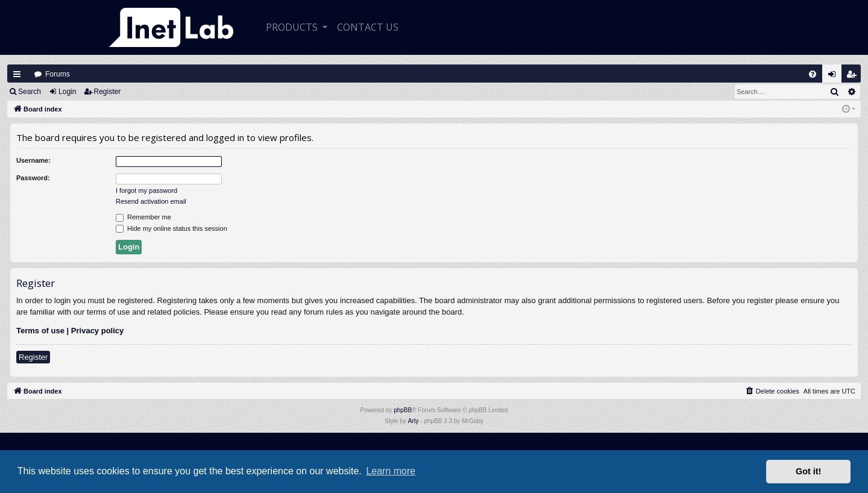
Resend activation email (151, 201)
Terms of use (40, 331)
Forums (58, 74)
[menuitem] (813, 74)
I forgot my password (146, 190)
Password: (33, 178)
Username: (33, 160)
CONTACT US (368, 27)
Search (30, 92)
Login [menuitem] (835, 77)
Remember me (143, 218)
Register (108, 92)
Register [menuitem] (854, 77)
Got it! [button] (808, 471)
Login (67, 92)
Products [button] (293, 27)
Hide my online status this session (171, 229)
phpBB (403, 410)
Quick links (17, 74)
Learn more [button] (391, 471)
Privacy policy (97, 331)
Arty (414, 421)
